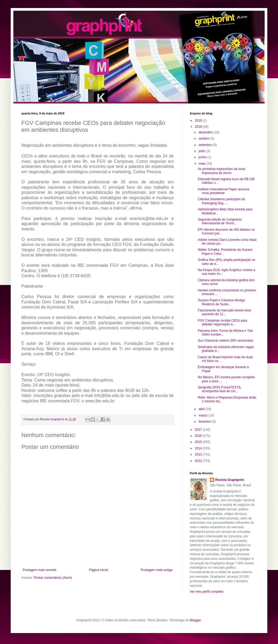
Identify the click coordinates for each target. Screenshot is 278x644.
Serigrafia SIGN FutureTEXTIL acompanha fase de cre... (219, 389)
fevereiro (205, 422)
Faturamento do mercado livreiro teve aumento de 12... (224, 312)
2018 (199, 127)
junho (203, 157)
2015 (199, 442)
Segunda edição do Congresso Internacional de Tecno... (220, 221)
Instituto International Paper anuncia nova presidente (223, 191)
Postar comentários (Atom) (53, 578)
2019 (199, 121)
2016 (199, 436)
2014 (199, 448)
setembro (206, 145)
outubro (204, 138)
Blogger (195, 620)
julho (202, 151)
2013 (199, 454)
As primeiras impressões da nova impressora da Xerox (221, 171)
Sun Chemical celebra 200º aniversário (225, 341)
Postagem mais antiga (157, 570)
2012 (199, 461)
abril (202, 409)
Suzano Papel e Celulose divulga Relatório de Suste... (221, 302)
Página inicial (99, 570)
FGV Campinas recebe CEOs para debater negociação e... (223, 322)
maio (202, 164)
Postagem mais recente (40, 570)
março (204, 415)
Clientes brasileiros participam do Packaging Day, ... (221, 201)
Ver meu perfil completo (207, 592)
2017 (199, 430)
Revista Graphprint (230, 480)
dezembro (206, 132)
